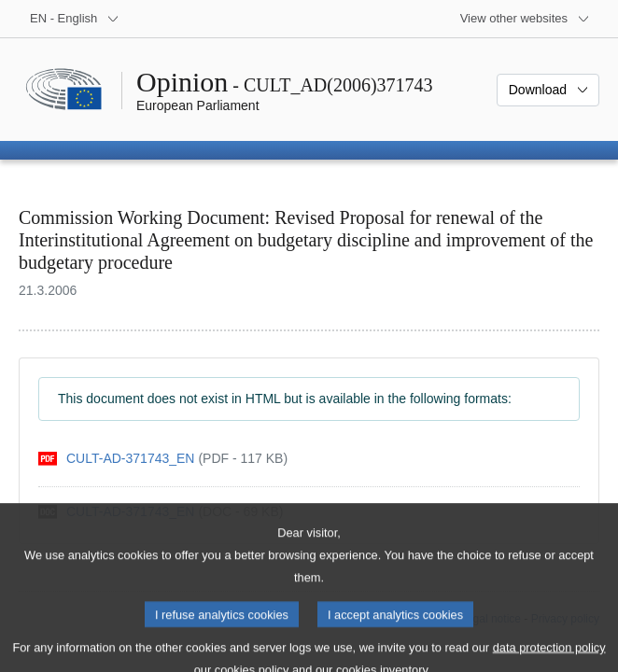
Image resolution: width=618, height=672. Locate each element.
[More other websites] (525, 19)
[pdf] (163, 459)
